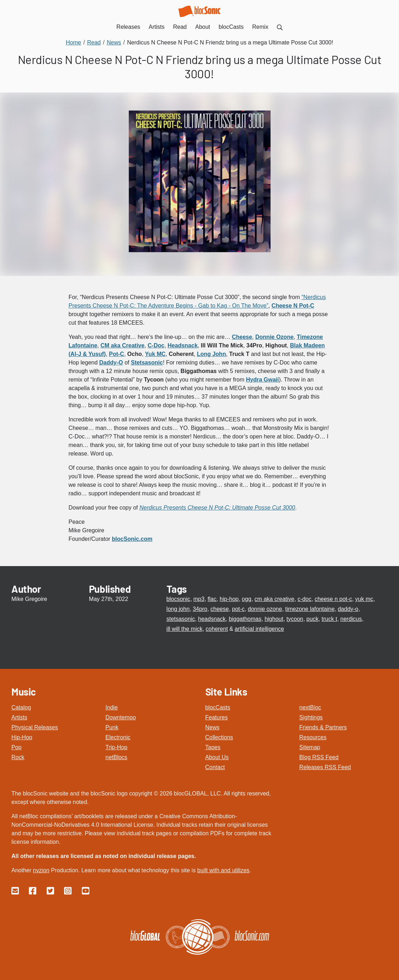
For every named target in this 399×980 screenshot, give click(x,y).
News (212, 727)
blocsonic (178, 599)
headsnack (212, 619)
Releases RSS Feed (325, 767)
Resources (313, 737)
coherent (217, 629)
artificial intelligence (259, 629)
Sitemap (310, 747)
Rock (18, 757)
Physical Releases (35, 727)
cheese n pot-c (333, 599)
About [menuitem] (203, 27)
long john (178, 609)
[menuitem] (280, 27)
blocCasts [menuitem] (231, 27)
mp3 (199, 599)
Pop (16, 747)
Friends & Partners (323, 727)
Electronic (118, 737)
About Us (217, 757)
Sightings (311, 717)
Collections (219, 737)
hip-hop (229, 599)
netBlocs (116, 757)
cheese (220, 609)
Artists (19, 717)
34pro (200, 609)
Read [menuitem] (180, 27)
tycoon (295, 619)
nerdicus (351, 619)
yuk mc (364, 599)
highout (274, 619)
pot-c (238, 609)
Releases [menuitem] (128, 27)
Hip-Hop (22, 737)
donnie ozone (265, 609)
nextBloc (310, 707)
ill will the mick (185, 629)
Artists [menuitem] (157, 27)
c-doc (304, 599)
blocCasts (218, 707)
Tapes (213, 747)
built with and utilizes (223, 870)
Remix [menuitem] (260, 27)
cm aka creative (274, 599)
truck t (330, 619)
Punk (112, 727)
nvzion (41, 870)
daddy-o (348, 609)
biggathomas (245, 619)
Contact (215, 767)
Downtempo (120, 717)
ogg (246, 599)
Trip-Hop (116, 747)
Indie (112, 707)
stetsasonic (181, 619)
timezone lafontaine (310, 609)
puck (313, 619)
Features (217, 717)
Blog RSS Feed (319, 757)
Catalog (21, 707)
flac (212, 599)
